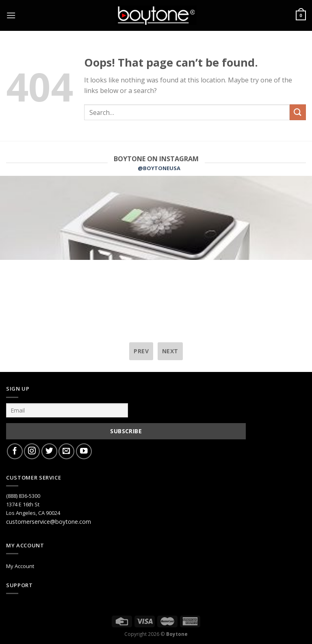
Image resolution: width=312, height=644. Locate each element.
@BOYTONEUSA (159, 168)
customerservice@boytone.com (49, 522)
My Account (20, 566)
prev (141, 351)
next (170, 351)
